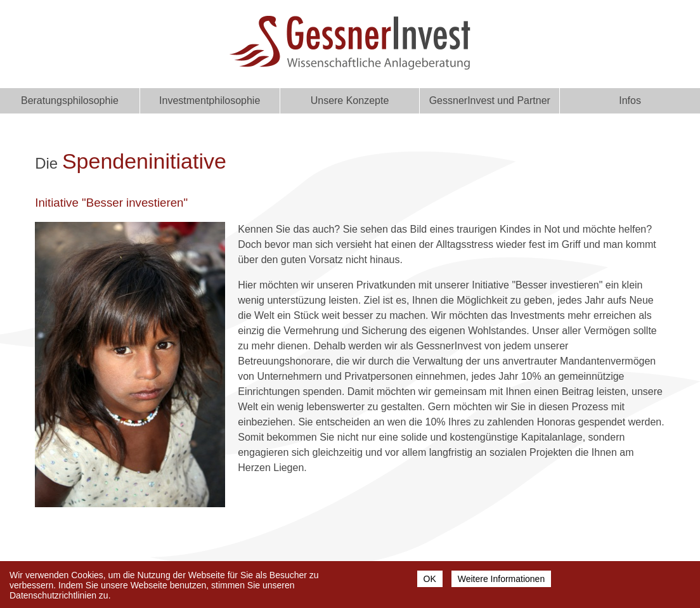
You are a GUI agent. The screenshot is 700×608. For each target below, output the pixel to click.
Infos (630, 100)
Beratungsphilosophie (70, 100)
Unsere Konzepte (350, 100)
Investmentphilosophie (210, 100)
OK (430, 581)
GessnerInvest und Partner (490, 100)
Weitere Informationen (501, 581)
